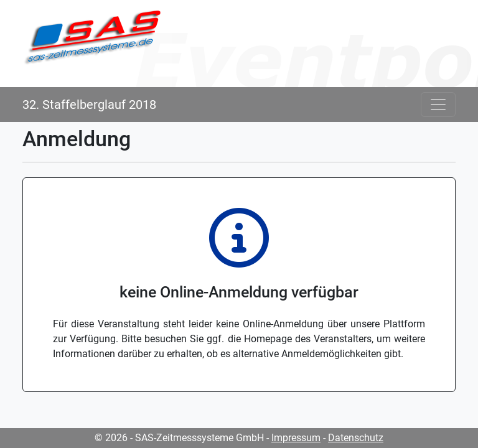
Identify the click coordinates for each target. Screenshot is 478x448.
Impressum (296, 438)
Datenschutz (356, 438)
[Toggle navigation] (438, 105)
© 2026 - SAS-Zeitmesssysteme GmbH (179, 438)
